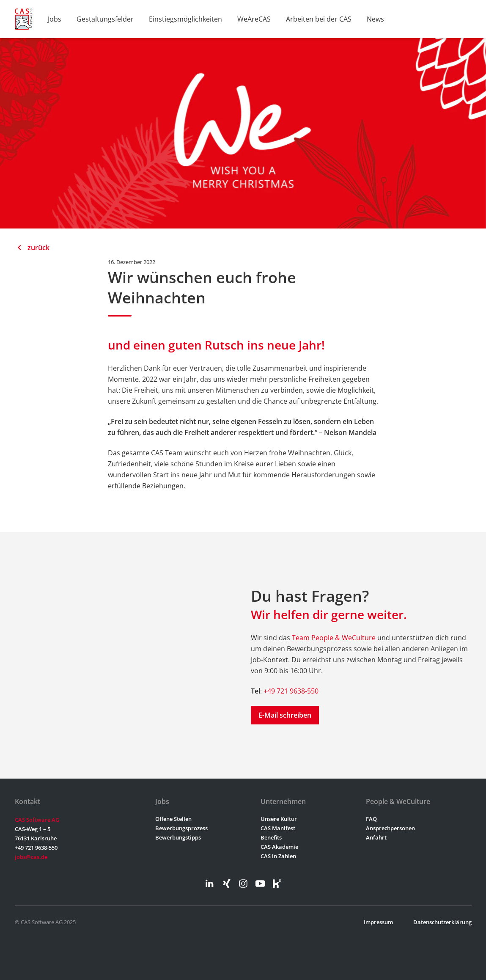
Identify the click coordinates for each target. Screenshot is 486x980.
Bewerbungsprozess (181, 828)
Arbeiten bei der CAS (319, 19)
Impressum (378, 922)
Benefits (271, 837)
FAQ (371, 819)
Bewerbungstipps (178, 837)
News (375, 19)
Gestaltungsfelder (105, 19)
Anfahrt (376, 837)
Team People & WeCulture (334, 638)
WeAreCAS (254, 19)
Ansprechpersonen (390, 828)
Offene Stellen (173, 819)
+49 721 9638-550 (291, 691)
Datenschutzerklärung (442, 922)
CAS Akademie (279, 847)
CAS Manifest (278, 828)
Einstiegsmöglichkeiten (185, 19)
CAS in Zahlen (278, 856)
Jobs (55, 19)
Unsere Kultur (279, 819)
